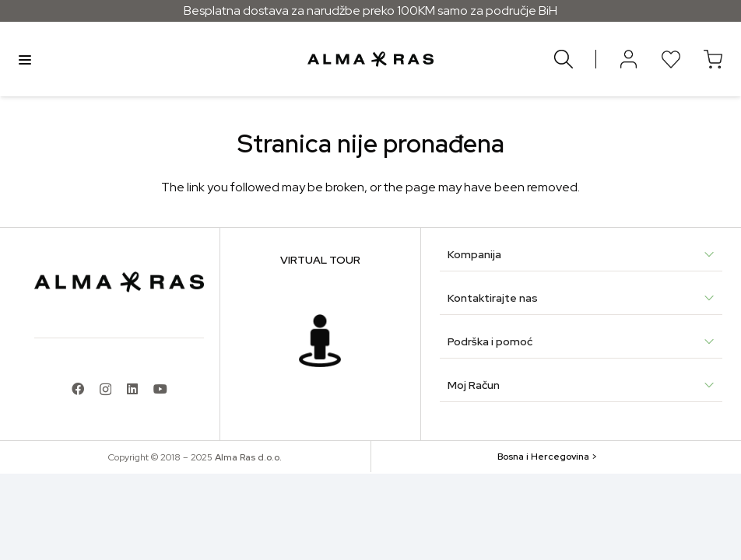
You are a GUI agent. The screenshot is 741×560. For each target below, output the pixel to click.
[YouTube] (160, 389)
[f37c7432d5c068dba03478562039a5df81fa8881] (320, 341)
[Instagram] (105, 390)
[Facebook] (78, 389)
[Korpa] (713, 59)
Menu (25, 59)
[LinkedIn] (132, 389)
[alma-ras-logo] (370, 59)
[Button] (629, 59)
